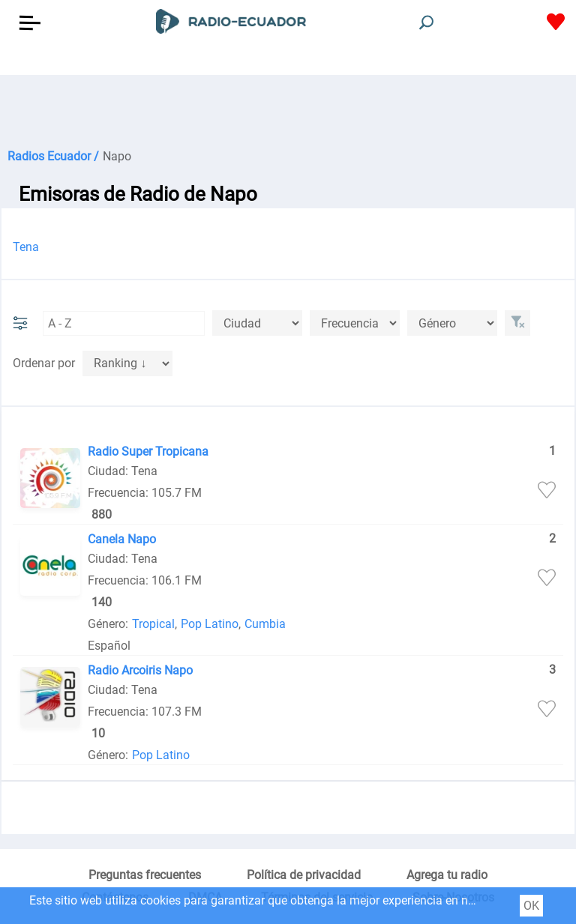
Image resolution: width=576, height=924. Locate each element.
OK (531, 906)
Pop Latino (210, 624)
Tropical (153, 624)
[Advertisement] (288, 112)
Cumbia (265, 624)
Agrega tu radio (447, 875)
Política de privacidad (304, 875)
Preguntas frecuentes (145, 875)
